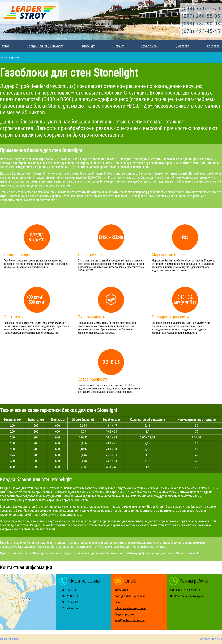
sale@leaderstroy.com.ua (130, 620)
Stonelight (89, 46)
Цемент (118, 46)
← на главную (9, 57)
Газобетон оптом (10, 639)
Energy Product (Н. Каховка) (46, 46)
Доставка (183, 46)
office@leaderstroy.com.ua (131, 608)
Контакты (214, 46)
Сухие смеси (150, 46)
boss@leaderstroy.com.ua (130, 596)
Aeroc (6, 46)
